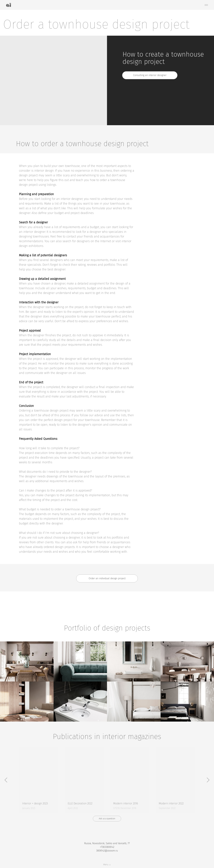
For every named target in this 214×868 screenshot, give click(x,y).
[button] (150, 75)
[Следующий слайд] (208, 780)
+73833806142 (107, 847)
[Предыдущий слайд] (6, 780)
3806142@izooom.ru (107, 851)
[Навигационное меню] (206, 5)
